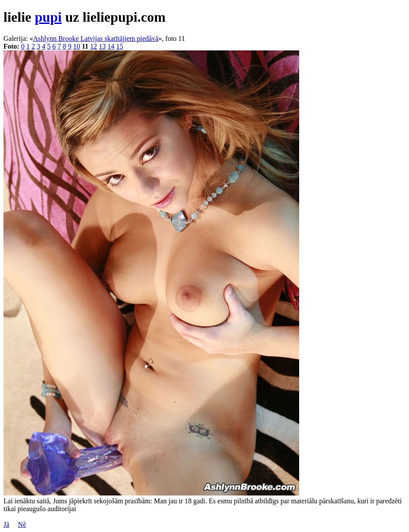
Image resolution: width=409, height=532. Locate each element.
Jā (6, 524)
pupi (48, 17)
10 (76, 46)
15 (120, 46)
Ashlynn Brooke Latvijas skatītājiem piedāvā (96, 38)
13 (102, 46)
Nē (22, 524)
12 (94, 46)
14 (111, 46)
